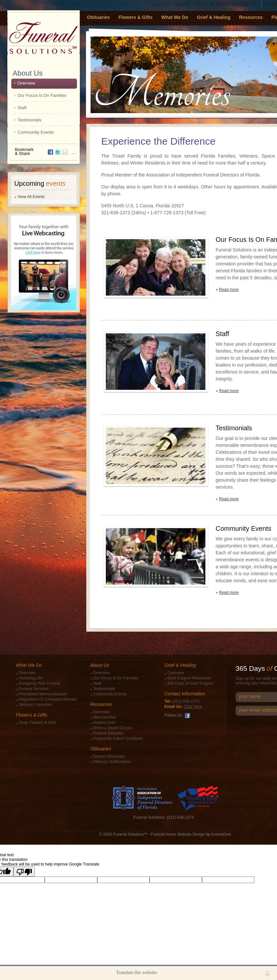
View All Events (31, 197)
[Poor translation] (24, 872)
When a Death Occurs (113, 728)
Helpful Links (105, 723)
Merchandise (105, 717)
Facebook (187, 716)
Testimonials (30, 120)
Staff (22, 108)
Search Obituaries (109, 756)
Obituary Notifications (112, 762)
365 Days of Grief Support (191, 683)
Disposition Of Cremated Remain (48, 699)
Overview (26, 83)
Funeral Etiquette (108, 733)
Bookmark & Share (43, 149)
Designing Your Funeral (40, 683)
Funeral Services (34, 689)
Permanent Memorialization (43, 694)
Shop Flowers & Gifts (38, 723)
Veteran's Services (35, 705)
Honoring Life (31, 678)
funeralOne (221, 834)
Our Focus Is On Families (42, 95)
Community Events (36, 132)
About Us (160, 5)
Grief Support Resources (189, 678)
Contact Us (204, 5)
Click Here (193, 707)
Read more (229, 290)
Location (182, 5)
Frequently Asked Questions (118, 738)
